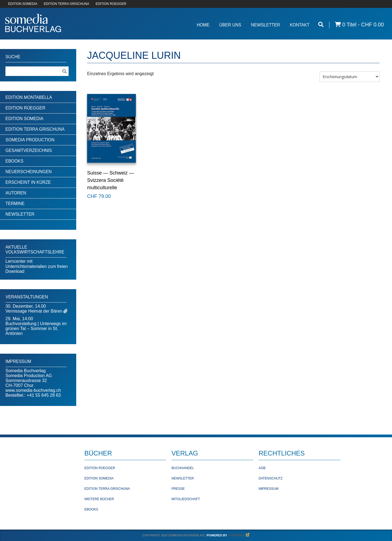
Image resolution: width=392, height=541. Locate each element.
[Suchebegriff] (37, 71)
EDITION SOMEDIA (23, 4)
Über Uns (230, 25)
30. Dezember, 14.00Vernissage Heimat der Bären (34, 309)
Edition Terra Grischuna (35, 129)
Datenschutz (271, 478)
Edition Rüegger (25, 108)
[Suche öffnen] (321, 25)
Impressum (269, 489)
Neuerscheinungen (29, 172)
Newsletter (266, 25)
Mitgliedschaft (186, 499)
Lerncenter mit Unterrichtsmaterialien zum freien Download (37, 266)
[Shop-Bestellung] (350, 77)
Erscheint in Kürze (28, 182)
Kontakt (300, 25)
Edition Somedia (24, 119)
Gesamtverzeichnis (29, 150)
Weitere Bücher (99, 499)
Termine (15, 204)
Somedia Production (30, 140)
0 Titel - (359, 25)
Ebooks (14, 161)
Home (203, 25)
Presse (178, 489)
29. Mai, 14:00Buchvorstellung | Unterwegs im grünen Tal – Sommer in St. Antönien (36, 326)
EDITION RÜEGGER (111, 4)
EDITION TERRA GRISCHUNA (67, 4)
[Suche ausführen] (64, 71)
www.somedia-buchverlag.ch (33, 390)
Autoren (16, 193)
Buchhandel (183, 468)
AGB (262, 468)
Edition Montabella (29, 97)
